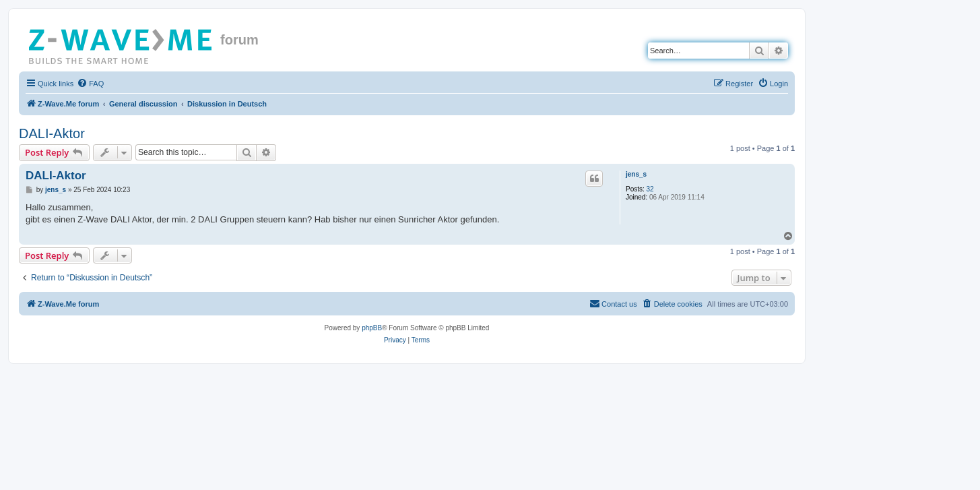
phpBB (372, 328)
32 (650, 189)
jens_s (636, 174)
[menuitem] (90, 84)
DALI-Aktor (52, 133)
